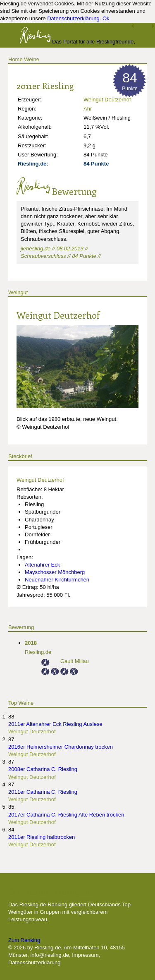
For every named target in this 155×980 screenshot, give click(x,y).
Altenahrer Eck (42, 565)
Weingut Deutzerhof (107, 100)
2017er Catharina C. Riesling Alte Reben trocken (66, 815)
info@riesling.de (49, 955)
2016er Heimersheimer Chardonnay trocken (61, 747)
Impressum (85, 955)
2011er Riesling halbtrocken (42, 837)
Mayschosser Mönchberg (55, 572)
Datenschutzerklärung (73, 18)
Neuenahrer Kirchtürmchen (57, 580)
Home (15, 59)
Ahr (88, 109)
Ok (106, 18)
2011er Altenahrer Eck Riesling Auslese (55, 724)
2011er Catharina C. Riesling (43, 792)
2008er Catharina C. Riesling (43, 769)
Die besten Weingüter (52, 891)
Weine (32, 59)
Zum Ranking (24, 940)
